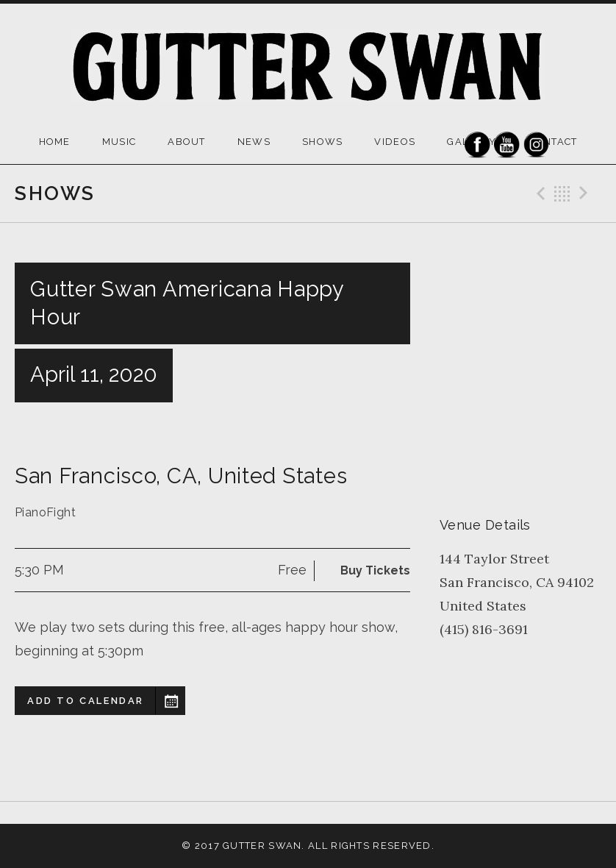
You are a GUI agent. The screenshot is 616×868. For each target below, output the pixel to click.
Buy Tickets (375, 570)
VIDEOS (395, 142)
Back (562, 193)
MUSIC (119, 142)
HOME (55, 142)
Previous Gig (539, 193)
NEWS (254, 142)
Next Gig (586, 193)
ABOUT (187, 142)
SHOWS (323, 142)
